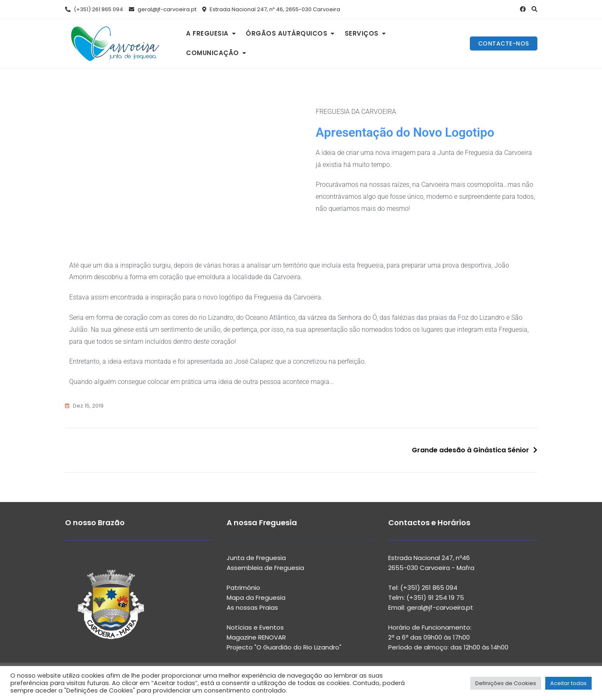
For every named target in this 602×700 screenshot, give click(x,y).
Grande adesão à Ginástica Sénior (470, 450)
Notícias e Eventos (255, 627)
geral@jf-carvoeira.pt (163, 9)
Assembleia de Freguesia (265, 568)
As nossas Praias (252, 607)
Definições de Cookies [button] (506, 683)
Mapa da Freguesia (256, 597)
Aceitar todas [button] (568, 683)
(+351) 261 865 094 (94, 9)
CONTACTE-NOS (504, 43)
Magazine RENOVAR (256, 637)
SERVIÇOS (362, 33)
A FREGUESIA (207, 33)
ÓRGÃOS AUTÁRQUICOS (286, 33)
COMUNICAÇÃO (213, 53)
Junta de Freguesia (256, 558)
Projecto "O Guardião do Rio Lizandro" (284, 647)
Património (243, 588)
